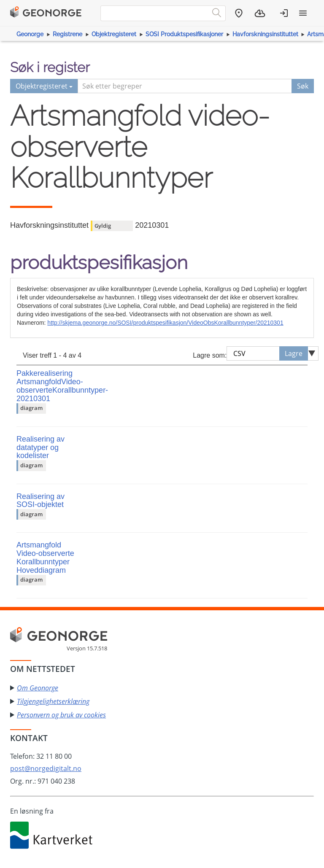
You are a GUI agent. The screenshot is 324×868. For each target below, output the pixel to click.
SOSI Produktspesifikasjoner (184, 34)
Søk (303, 86)
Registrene (67, 34)
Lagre (294, 353)
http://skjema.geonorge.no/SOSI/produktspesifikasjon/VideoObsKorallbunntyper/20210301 (165, 323)
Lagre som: (210, 355)
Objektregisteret (114, 34)
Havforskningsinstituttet (265, 34)
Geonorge (30, 34)
